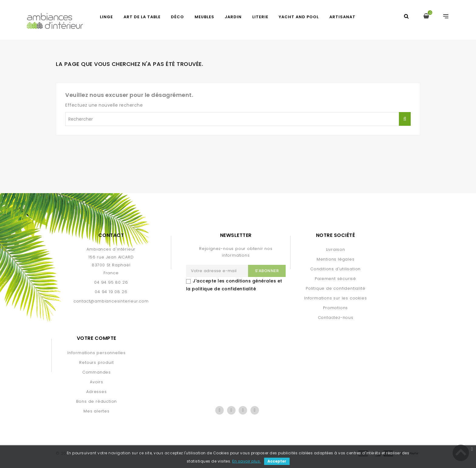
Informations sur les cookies (335, 298)
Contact (111, 235)
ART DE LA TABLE (142, 17)
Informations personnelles (97, 353)
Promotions (335, 308)
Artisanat (342, 17)
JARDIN (233, 17)
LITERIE (260, 17)
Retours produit (96, 362)
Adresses (96, 392)
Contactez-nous (336, 318)
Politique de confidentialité (335, 288)
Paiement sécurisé (335, 279)
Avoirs (97, 382)
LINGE (106, 17)
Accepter (277, 461)
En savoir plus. (247, 461)
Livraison (336, 249)
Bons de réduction (97, 401)
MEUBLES (204, 17)
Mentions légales (336, 259)
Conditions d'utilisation (335, 269)
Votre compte (97, 338)
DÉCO (177, 17)
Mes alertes (97, 411)
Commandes (97, 372)
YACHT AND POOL (299, 17)
